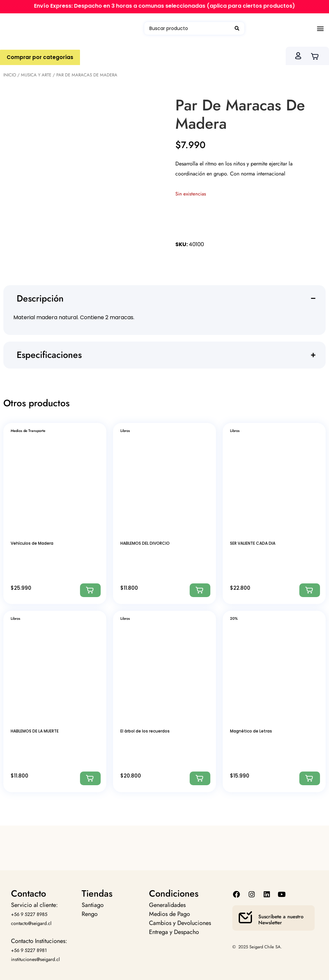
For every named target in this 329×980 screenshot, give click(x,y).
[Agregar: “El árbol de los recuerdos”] (200, 778)
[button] (320, 29)
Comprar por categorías (41, 57)
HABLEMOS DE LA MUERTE (35, 731)
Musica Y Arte (36, 75)
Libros (125, 431)
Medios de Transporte (28, 431)
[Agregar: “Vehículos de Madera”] (90, 590)
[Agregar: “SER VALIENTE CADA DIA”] (310, 590)
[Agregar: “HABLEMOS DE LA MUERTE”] (90, 778)
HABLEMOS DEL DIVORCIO (145, 543)
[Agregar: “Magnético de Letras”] (310, 778)
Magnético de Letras (251, 731)
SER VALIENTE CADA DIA (253, 543)
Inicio (10, 75)
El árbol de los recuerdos (145, 731)
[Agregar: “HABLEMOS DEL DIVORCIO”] (200, 590)
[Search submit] (237, 28)
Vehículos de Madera (32, 543)
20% (234, 618)
